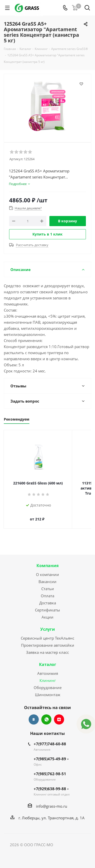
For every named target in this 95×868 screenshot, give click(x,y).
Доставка (48, 598)
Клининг (48, 675)
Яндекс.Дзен (59, 714)
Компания (48, 560)
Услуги (48, 624)
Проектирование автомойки (48, 640)
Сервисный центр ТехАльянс (48, 633)
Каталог (48, 659)
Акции (48, 612)
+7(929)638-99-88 (51, 784)
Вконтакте (34, 714)
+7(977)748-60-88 (50, 739)
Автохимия (48, 668)
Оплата (48, 591)
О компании (48, 569)
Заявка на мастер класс (48, 647)
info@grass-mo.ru (52, 801)
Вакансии (48, 576)
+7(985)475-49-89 (51, 754)
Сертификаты (48, 605)
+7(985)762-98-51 (50, 769)
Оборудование (48, 682)
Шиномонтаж (48, 690)
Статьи (48, 584)
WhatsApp (46, 714)
